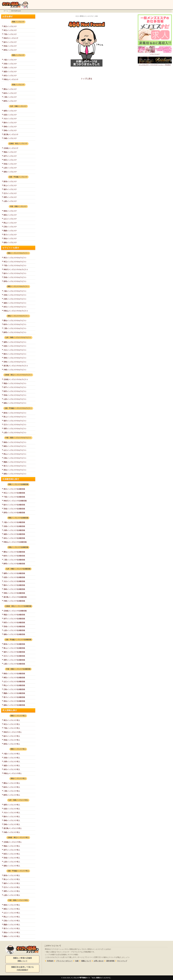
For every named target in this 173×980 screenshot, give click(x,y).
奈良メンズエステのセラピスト (15, 307)
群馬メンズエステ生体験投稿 (14, 513)
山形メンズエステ (10, 168)
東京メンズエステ (10, 26)
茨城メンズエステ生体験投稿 (14, 509)
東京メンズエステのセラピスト (15, 258)
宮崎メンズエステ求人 (12, 824)
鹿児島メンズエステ (11, 134)
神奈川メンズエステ (11, 38)
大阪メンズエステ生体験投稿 (14, 522)
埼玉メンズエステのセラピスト (15, 262)
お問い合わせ (97, 961)
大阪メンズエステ (10, 60)
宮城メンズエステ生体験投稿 (14, 627)
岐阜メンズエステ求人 (12, 787)
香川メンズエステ (10, 235)
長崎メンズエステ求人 (12, 820)
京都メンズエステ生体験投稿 (14, 526)
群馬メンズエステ (10, 50)
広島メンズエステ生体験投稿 (14, 689)
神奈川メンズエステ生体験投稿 (15, 501)
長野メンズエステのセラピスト (15, 429)
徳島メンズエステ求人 (12, 936)
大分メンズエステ (10, 119)
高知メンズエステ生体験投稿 (14, 701)
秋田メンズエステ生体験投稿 (14, 623)
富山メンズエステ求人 (12, 879)
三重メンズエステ (10, 97)
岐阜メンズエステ (10, 93)
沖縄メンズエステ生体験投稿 (14, 601)
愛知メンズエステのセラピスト (15, 321)
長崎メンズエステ (10, 127)
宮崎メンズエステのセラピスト (15, 362)
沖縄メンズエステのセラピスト (15, 370)
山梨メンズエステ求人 (12, 895)
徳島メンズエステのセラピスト (15, 474)
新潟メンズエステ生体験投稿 (14, 644)
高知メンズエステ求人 (12, 932)
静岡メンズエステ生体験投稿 (14, 564)
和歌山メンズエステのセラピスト (16, 311)
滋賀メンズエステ (10, 72)
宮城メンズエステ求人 (12, 858)
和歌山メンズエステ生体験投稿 (15, 542)
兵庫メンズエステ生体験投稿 (14, 530)
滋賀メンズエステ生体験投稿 (14, 534)
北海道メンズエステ (11, 148)
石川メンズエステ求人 (12, 887)
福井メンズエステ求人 (12, 883)
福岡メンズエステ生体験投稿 (14, 573)
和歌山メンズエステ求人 (13, 773)
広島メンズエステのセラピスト (15, 458)
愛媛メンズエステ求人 (12, 925)
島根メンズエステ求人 (12, 905)
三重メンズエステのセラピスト (15, 328)
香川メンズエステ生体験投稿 (14, 697)
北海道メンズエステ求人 (13, 842)
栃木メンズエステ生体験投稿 (14, 505)
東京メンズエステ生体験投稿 (14, 489)
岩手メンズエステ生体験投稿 (14, 619)
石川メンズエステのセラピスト (15, 425)
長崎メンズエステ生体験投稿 (14, 589)
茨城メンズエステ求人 (12, 740)
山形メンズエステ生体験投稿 (14, 630)
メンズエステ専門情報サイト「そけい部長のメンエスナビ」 (91, 978)
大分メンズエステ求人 (12, 813)
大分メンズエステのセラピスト (15, 350)
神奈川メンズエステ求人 (13, 732)
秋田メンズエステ (10, 160)
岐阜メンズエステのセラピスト (15, 324)
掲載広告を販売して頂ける (22, 969)
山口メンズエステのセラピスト (15, 450)
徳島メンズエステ (10, 243)
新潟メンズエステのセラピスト (15, 413)
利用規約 (49, 961)
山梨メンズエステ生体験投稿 (14, 664)
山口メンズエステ (10, 219)
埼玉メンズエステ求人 (12, 724)
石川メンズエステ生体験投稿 (14, 656)
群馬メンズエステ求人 (12, 744)
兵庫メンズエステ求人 (12, 762)
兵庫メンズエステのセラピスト (15, 299)
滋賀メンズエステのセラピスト (15, 303)
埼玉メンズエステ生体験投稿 (14, 493)
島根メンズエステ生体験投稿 (14, 674)
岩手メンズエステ (10, 156)
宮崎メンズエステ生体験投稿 (14, 593)
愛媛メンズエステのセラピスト (15, 462)
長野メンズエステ (10, 197)
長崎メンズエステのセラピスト (15, 358)
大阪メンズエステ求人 (12, 754)
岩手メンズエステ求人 (12, 850)
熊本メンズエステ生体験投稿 (14, 585)
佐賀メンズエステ (10, 115)
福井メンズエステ (10, 189)
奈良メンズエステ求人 (12, 769)
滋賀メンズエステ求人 (12, 766)
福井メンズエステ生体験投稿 (14, 652)
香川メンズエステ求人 (12, 928)
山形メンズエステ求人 (12, 862)
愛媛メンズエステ (10, 231)
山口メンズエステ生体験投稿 (14, 682)
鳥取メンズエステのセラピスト (15, 446)
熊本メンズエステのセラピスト (15, 354)
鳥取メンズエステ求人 (12, 909)
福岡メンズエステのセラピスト (15, 342)
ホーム (6, 11)
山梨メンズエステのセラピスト (15, 433)
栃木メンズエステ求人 (12, 736)
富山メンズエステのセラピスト (15, 417)
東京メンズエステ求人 (12, 720)
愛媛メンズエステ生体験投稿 (14, 693)
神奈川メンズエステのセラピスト (16, 269)
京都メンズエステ (10, 64)
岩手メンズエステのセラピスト (15, 387)
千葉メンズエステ (10, 34)
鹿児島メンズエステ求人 (13, 828)
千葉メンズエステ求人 (12, 728)
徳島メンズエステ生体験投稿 (14, 705)
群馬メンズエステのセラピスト (15, 281)
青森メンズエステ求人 (12, 846)
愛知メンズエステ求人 (12, 783)
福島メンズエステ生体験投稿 (14, 634)
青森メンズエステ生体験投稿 (14, 615)
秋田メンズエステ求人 (12, 854)
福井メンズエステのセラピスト (15, 421)
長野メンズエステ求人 (12, 891)
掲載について (85, 961)
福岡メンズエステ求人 (12, 805)
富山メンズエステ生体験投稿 (14, 648)
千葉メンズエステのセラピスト (15, 266)
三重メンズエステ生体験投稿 (14, 560)
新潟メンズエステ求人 (12, 875)
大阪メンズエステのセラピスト (15, 291)
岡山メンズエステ (10, 223)
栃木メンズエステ (10, 42)
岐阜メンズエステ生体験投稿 (14, 556)
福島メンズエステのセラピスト (15, 403)
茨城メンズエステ (10, 46)
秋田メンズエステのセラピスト (15, 391)
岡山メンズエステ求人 (12, 917)
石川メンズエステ (10, 193)
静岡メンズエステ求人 (12, 795)
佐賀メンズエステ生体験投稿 (14, 577)
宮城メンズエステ (10, 164)
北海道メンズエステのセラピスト (16, 379)
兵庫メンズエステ (10, 68)
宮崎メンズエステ (10, 130)
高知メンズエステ (10, 239)
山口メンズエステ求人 (12, 913)
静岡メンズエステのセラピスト (15, 332)
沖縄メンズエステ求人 (12, 832)
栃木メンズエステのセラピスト (15, 273)
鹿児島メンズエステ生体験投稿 (15, 597)
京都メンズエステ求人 (12, 758)
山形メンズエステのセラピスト (15, 399)
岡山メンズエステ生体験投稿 (14, 685)
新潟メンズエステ (10, 181)
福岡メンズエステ (10, 111)
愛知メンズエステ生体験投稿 (14, 552)
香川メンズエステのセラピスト (15, 466)
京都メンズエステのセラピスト (15, 295)
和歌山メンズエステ (11, 79)
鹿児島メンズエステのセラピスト (16, 366)
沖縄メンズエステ (10, 138)
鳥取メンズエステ (10, 215)
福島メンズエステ (10, 172)
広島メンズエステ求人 (12, 921)
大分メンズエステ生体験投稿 (14, 581)
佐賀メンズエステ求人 (12, 809)
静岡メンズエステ (10, 101)
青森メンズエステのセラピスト (15, 383)
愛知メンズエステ (10, 89)
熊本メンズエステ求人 (12, 817)
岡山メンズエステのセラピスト (15, 454)
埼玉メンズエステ (10, 30)
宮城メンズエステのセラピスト (15, 395)
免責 (76, 961)
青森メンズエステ (10, 152)
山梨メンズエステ (10, 201)
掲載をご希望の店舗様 (22, 960)
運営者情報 (109, 961)
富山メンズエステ (10, 185)
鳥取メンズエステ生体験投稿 (14, 678)
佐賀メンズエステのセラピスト (15, 346)
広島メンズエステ (10, 227)
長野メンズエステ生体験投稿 (14, 660)
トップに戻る (86, 79)
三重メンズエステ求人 (12, 791)
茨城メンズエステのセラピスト (15, 277)
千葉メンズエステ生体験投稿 (14, 497)
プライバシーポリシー (63, 961)
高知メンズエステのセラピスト (15, 470)
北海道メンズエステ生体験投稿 (15, 611)
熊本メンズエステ (10, 123)
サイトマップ (121, 961)
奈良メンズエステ (10, 76)
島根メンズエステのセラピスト (15, 442)
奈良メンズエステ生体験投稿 (14, 538)
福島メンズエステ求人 (12, 866)
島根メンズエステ (10, 211)
